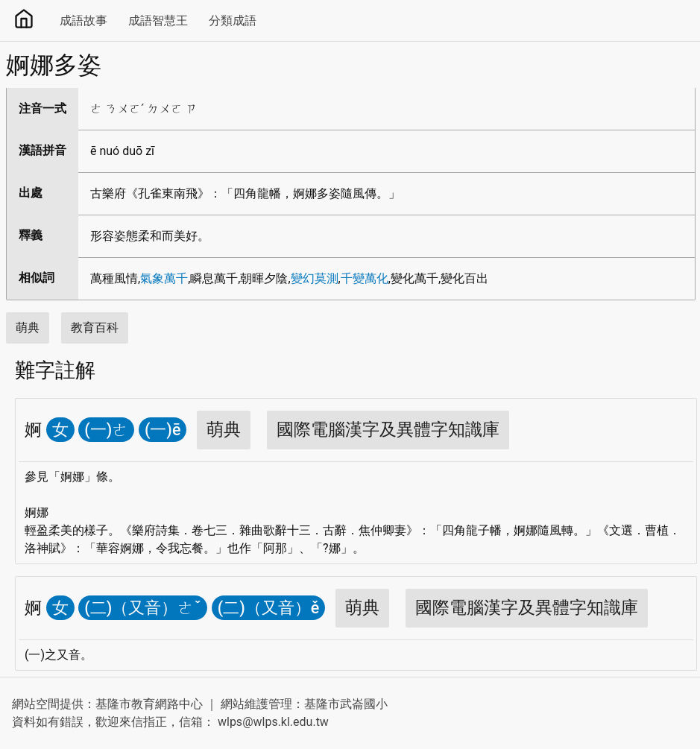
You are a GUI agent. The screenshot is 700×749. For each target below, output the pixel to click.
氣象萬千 (164, 278)
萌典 (28, 328)
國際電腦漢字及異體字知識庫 (388, 430)
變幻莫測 (315, 278)
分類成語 (233, 20)
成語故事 (83, 20)
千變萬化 (365, 278)
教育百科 (95, 328)
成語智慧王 (158, 20)
